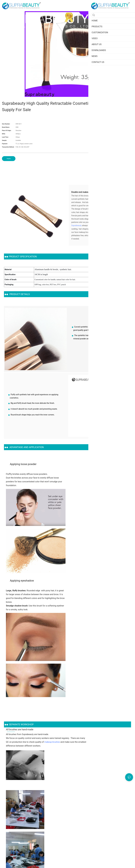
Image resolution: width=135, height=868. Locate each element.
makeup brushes (52, 742)
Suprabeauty (77, 225)
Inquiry (9, 159)
